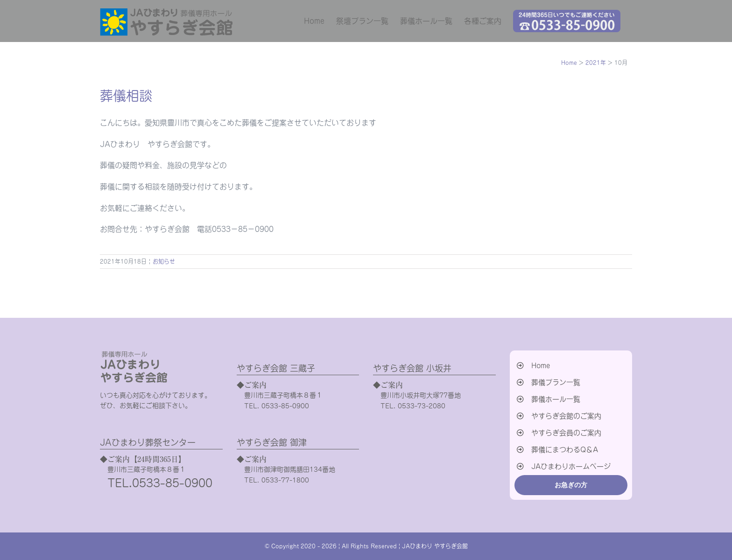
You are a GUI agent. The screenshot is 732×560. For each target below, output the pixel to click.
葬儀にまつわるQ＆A (565, 450)
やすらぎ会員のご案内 (566, 433)
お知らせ (164, 261)
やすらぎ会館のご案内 (566, 416)
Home (541, 366)
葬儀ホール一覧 (556, 399)
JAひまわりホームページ (571, 466)
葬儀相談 (126, 96)
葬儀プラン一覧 (556, 382)
